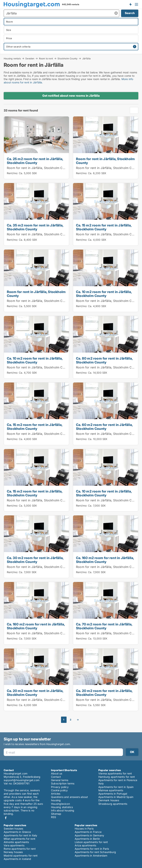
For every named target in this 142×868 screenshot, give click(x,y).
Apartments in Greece (17, 832)
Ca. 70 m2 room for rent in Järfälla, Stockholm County (104, 626)
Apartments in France (88, 832)
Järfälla (87, 59)
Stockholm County (67, 58)
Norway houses (13, 852)
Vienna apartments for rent (115, 773)
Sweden (30, 58)
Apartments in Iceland (17, 859)
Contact (56, 777)
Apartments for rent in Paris (92, 849)
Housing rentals (12, 58)
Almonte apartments (16, 842)
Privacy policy (60, 787)
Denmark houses (109, 800)
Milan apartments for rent (20, 839)
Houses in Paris (84, 829)
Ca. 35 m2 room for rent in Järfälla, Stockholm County (35, 227)
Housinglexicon (60, 804)
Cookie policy (59, 790)
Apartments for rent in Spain (116, 787)
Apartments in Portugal (113, 794)
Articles (56, 794)
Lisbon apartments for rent (91, 842)
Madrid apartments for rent (21, 856)
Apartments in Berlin (87, 839)
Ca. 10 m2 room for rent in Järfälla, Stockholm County (104, 294)
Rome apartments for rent (20, 849)
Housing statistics (62, 807)
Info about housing (63, 810)
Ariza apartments (85, 845)
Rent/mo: (13, 173)
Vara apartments (14, 845)
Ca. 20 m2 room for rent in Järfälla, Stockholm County (35, 693)
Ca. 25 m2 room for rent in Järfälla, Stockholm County (35, 161)
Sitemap (56, 814)
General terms (60, 780)
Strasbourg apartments (113, 804)
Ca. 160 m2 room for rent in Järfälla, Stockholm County (105, 560)
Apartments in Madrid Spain (116, 797)
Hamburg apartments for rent (117, 777)
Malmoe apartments (111, 790)
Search (130, 13)
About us (57, 773)
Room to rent (46, 58)
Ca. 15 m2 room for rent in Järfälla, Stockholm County (104, 227)
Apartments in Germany (89, 835)
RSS (54, 817)
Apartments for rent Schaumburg (95, 852)
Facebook (6, 818)
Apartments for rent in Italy (21, 835)
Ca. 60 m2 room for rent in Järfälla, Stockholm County (104, 427)
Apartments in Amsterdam (91, 856)
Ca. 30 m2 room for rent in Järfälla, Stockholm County (35, 560)
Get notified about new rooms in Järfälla (71, 96)
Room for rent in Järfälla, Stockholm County (39, 168)
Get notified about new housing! (130, 4)
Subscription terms (63, 783)
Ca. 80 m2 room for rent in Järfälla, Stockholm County (104, 360)
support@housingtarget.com (22, 780)
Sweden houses (13, 829)
